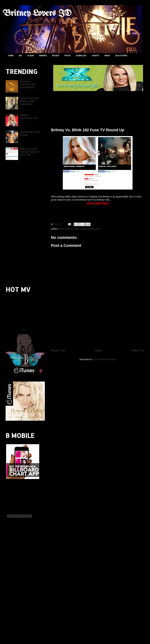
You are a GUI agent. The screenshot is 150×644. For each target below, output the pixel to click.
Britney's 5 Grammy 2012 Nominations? (28, 84)
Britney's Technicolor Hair (29, 117)
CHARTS (96, 56)
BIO (20, 56)
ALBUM (31, 56)
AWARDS (43, 56)
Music (85, 229)
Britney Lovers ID (37, 14)
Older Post (138, 350)
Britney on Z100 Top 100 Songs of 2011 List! (30, 152)
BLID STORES (121, 56)
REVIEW (56, 56)
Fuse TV (78, 229)
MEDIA (107, 56)
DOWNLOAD (81, 56)
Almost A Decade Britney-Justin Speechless (29, 101)
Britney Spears (66, 229)
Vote (98, 229)
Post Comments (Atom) (104, 359)
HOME (11, 56)
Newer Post (58, 350)
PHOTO (67, 56)
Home (98, 350)
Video (92, 229)
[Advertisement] (16, 223)
